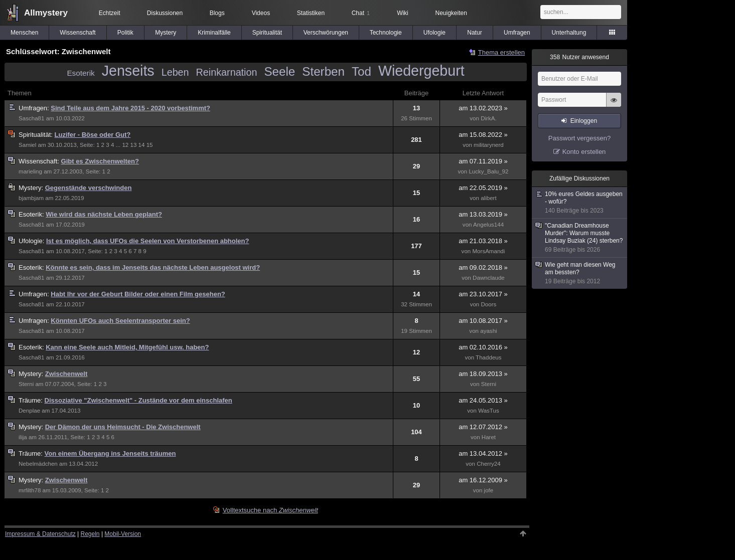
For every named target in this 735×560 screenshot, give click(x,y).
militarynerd (489, 145)
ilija (23, 437)
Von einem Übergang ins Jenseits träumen (110, 453)
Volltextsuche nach (270, 510)
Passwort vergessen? (579, 138)
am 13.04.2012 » (483, 453)
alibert (489, 198)
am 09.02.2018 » (483, 267)
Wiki (403, 13)
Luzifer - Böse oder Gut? (93, 135)
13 (133, 145)
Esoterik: (32, 214)
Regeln (90, 534)
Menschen (24, 33)
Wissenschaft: (40, 161)
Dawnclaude (489, 278)
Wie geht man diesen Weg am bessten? (580, 273)
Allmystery (46, 13)
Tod (361, 71)
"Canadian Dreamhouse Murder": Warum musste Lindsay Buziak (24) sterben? (580, 238)
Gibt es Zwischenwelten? (100, 161)
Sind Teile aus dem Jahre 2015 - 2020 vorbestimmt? (130, 108)
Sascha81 (31, 118)
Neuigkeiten (451, 13)
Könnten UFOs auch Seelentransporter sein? (120, 321)
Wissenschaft (78, 33)
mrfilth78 (30, 490)
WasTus (489, 411)
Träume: (32, 400)
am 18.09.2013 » (483, 374)
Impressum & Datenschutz (40, 534)
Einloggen (584, 121)
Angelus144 (488, 225)
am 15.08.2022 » (483, 135)
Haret (489, 437)
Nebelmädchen (38, 464)
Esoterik (81, 73)
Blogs (217, 13)
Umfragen (517, 33)
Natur (474, 33)
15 (150, 145)
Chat (361, 13)
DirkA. (488, 118)
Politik (125, 33)
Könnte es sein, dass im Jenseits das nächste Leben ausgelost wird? (153, 267)
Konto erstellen (584, 152)
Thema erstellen (501, 52)
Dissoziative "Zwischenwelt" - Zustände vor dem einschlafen (138, 400)
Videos (261, 13)
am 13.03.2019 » (483, 214)
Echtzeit (110, 13)
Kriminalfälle (214, 33)
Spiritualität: (37, 135)
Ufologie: (32, 241)
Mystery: (32, 188)
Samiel (27, 145)
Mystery (166, 33)
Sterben (323, 71)
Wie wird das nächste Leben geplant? (104, 214)
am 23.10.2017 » (483, 294)
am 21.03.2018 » (483, 241)
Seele (279, 71)
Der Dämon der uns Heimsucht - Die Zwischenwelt (123, 427)
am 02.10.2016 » (483, 347)
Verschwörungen (326, 33)
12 (125, 145)
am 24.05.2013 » (483, 400)
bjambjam (31, 198)
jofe (489, 490)
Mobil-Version (123, 534)
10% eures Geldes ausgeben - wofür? (580, 203)
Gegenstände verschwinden (89, 188)
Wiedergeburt (421, 71)
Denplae (29, 411)
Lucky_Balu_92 (488, 171)
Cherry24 (489, 464)
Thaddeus (488, 357)
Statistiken (311, 13)
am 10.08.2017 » (483, 321)
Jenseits (128, 71)
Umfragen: (35, 108)
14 (142, 145)
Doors (489, 304)
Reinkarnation (227, 72)
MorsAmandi (488, 251)
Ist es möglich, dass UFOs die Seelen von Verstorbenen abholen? (148, 241)
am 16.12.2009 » (483, 480)
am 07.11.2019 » (483, 161)
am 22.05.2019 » (483, 188)
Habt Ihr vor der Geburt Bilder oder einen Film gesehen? (138, 294)
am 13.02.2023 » (483, 108)
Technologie (386, 33)
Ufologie (434, 33)
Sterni (26, 384)
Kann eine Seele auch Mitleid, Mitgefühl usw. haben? (127, 347)
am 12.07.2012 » (483, 427)
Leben (175, 72)
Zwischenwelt (66, 374)
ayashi (488, 331)
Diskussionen (165, 13)
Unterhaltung (569, 33)
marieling (30, 171)
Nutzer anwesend (579, 57)
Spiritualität (267, 33)
